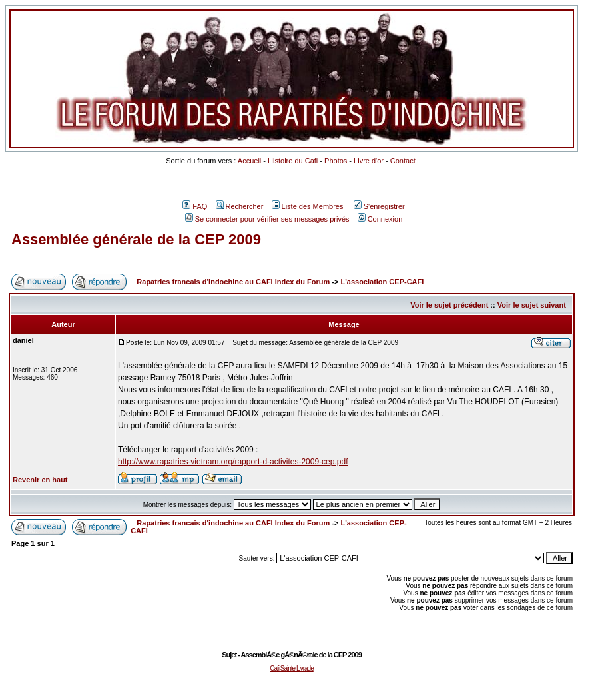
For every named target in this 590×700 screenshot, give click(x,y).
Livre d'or (369, 161)
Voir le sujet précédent (449, 305)
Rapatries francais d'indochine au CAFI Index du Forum (233, 282)
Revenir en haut (40, 480)
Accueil (249, 161)
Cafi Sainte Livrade (292, 668)
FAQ (195, 206)
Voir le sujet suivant (532, 305)
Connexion (380, 219)
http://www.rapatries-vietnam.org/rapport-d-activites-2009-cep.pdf (233, 462)
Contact (403, 161)
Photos (336, 161)
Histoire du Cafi (293, 161)
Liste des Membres (308, 206)
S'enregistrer (379, 206)
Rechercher (240, 206)
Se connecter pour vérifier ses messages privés (267, 219)
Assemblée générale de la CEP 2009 (136, 239)
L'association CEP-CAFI (382, 282)
